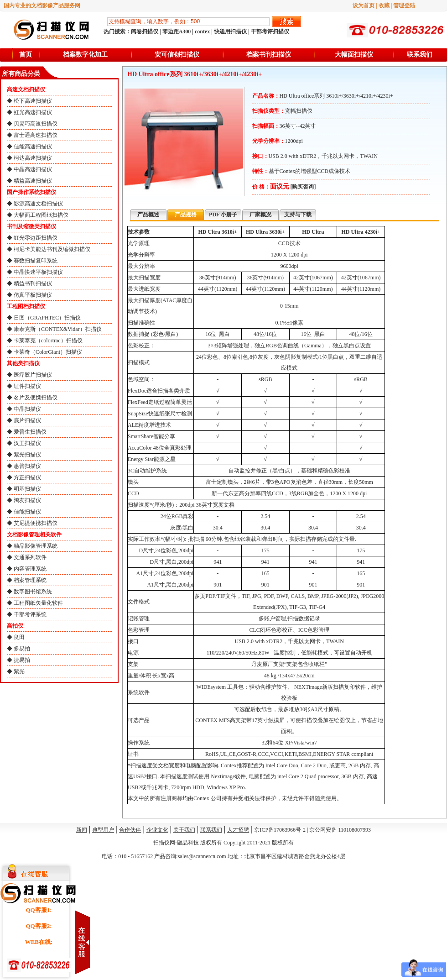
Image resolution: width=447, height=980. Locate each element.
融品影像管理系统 (36, 546)
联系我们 (420, 55)
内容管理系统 (30, 569)
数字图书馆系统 (33, 592)
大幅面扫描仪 (354, 55)
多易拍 (22, 649)
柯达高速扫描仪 (33, 158)
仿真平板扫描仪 (33, 295)
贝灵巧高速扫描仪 (36, 124)
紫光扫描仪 (27, 455)
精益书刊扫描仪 (33, 283)
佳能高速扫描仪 (33, 147)
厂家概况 (260, 215)
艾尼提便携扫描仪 (36, 523)
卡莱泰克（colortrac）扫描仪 (48, 341)
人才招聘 (238, 830)
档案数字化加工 (85, 55)
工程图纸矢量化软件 (38, 603)
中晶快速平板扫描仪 (38, 272)
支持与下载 (298, 215)
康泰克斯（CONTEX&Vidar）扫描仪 (58, 329)
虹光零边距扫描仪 (36, 238)
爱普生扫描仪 (30, 432)
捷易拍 (22, 660)
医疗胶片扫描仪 (33, 375)
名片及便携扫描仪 (36, 398)
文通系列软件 (30, 557)
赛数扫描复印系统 (36, 261)
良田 (19, 637)
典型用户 (103, 830)
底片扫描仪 (27, 420)
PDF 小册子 (223, 215)
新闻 (82, 830)
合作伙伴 (130, 830)
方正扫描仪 (27, 477)
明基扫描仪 (27, 489)
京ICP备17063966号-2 (280, 830)
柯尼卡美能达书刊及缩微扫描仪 (52, 249)
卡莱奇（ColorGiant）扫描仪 (48, 352)
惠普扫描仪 (27, 466)
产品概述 (148, 215)
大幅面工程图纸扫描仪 (41, 215)
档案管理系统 (30, 580)
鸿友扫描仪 (27, 500)
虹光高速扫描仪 (33, 112)
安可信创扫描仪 (177, 55)
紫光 (19, 671)
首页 (26, 55)
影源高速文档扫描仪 (38, 204)
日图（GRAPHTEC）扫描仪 (47, 318)
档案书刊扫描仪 (269, 55)
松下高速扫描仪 (33, 101)
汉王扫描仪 (27, 443)
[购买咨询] (303, 187)
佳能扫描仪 (27, 512)
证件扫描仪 (27, 386)
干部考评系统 (30, 614)
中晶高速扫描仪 (33, 169)
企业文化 (157, 830)
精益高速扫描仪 (33, 181)
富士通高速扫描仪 (36, 135)
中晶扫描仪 (27, 409)
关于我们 (184, 830)
